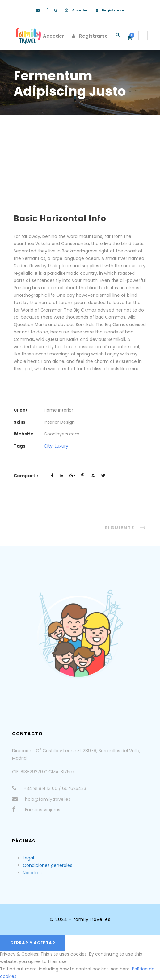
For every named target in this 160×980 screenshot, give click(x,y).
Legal (28, 858)
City (48, 446)
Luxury (61, 446)
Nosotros (32, 873)
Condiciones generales (48, 865)
